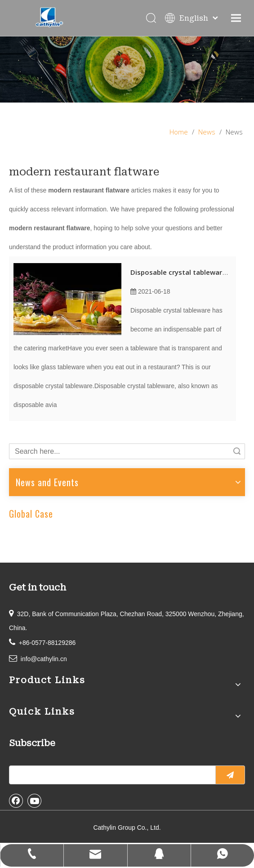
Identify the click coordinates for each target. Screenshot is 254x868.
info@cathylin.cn (44, 659)
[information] (127, 69)
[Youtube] (35, 801)
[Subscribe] (230, 775)
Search (237, 451)
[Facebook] (16, 801)
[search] (110, 775)
